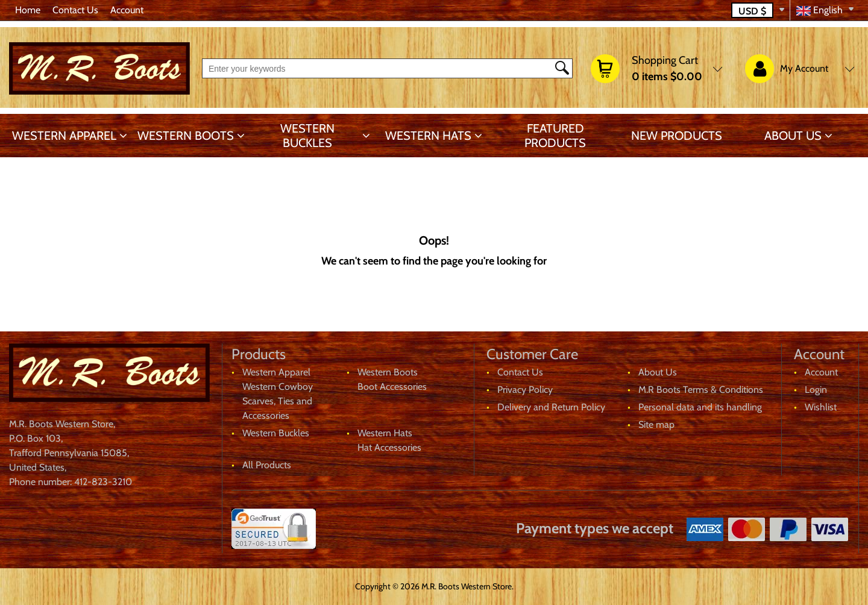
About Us (793, 136)
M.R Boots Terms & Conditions (701, 390)
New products (677, 136)
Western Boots (186, 136)
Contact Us (75, 10)
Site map (656, 425)
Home (28, 10)
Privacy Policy (525, 390)
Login (816, 390)
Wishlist (821, 407)
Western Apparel (64, 136)
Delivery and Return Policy (551, 407)
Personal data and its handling (700, 407)
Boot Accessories (392, 387)
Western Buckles (307, 136)
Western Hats (428, 136)
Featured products (555, 136)
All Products (267, 465)
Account (127, 10)
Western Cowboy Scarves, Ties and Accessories (278, 401)
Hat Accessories (389, 447)
